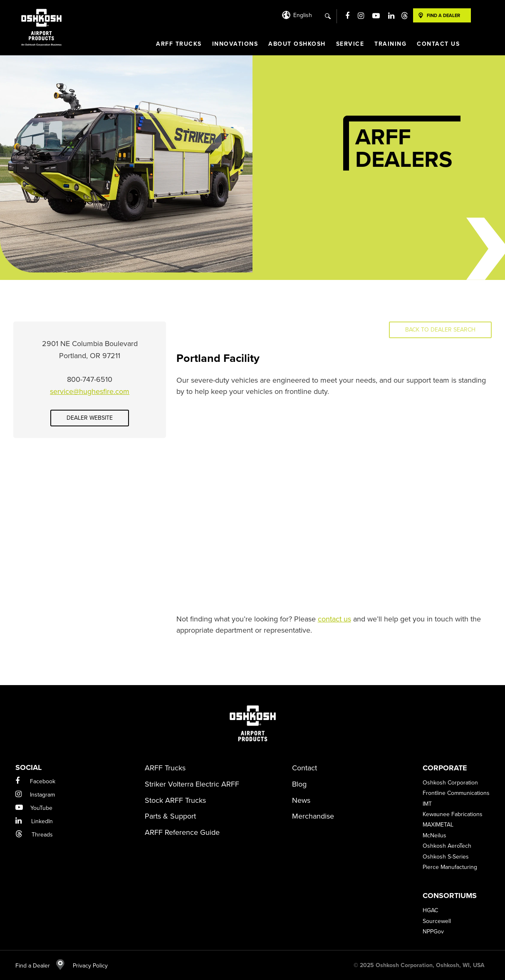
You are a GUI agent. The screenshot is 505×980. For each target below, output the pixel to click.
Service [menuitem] (350, 44)
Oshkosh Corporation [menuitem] (450, 783)
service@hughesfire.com (90, 391)
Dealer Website (90, 418)
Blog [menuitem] (299, 784)
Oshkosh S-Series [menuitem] (446, 857)
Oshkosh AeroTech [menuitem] (447, 846)
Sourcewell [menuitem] (437, 921)
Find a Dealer (40, 966)
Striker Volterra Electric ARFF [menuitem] (192, 784)
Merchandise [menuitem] (313, 816)
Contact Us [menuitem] (438, 44)
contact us (334, 619)
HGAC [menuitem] (430, 910)
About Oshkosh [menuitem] (297, 44)
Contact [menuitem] (304, 768)
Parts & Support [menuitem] (170, 816)
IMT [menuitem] (427, 804)
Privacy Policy (86, 966)
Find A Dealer (443, 15)
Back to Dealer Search (440, 330)
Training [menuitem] (390, 44)
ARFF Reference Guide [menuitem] (182, 832)
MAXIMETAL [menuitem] (438, 825)
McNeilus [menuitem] (434, 835)
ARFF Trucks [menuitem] (179, 44)
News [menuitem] (301, 800)
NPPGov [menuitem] (433, 932)
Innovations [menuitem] (235, 44)
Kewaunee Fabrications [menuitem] (453, 814)
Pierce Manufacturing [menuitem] (450, 867)
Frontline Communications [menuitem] (456, 793)
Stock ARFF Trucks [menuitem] (175, 800)
